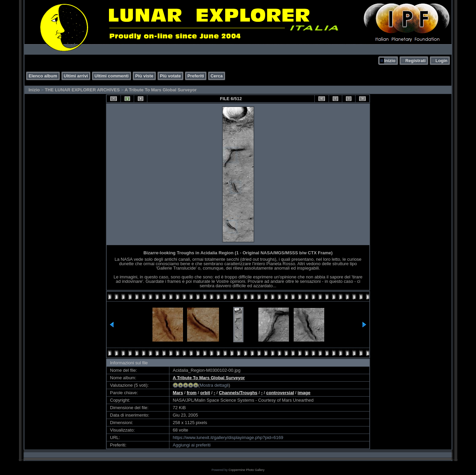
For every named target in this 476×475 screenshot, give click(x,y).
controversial (280, 393)
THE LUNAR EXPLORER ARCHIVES (82, 90)
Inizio (390, 61)
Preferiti (196, 76)
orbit (205, 393)
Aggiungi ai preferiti (192, 445)
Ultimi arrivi (76, 76)
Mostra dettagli (214, 385)
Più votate (170, 76)
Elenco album (43, 76)
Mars (178, 393)
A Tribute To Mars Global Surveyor (161, 90)
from (192, 393)
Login (442, 61)
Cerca (217, 76)
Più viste (144, 76)
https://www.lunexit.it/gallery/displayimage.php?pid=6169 (228, 437)
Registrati (416, 61)
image (304, 393)
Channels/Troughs (238, 393)
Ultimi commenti (112, 76)
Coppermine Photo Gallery (246, 470)
